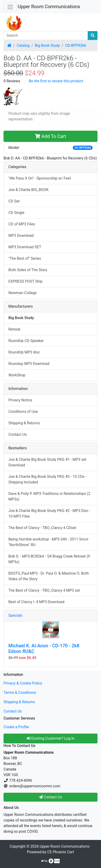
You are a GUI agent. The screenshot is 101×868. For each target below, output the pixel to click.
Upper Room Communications (49, 7)
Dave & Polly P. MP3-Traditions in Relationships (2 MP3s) (49, 496)
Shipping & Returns (24, 423)
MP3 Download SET (25, 247)
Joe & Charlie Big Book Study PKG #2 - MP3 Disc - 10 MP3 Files (49, 513)
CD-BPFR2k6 (76, 45)
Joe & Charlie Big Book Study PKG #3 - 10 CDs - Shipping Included (47, 479)
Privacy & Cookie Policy (23, 683)
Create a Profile (16, 727)
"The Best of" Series (25, 258)
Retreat (14, 329)
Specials (15, 615)
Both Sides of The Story (28, 270)
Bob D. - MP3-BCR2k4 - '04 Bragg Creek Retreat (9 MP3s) (49, 559)
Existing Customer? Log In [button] (50, 738)
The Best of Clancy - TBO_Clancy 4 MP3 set (44, 590)
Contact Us (18, 434)
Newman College (23, 293)
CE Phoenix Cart (61, 852)
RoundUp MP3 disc (24, 352)
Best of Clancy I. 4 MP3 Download (36, 602)
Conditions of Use (23, 412)
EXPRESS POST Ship (25, 281)
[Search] (46, 36)
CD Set (14, 201)
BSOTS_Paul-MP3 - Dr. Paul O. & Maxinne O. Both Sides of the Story (49, 576)
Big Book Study (47, 45)
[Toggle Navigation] (10, 7)
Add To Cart (50, 136)
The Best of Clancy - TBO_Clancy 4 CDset (42, 528)
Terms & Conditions (20, 693)
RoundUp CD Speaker (26, 341)
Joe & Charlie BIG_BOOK (28, 190)
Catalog (23, 45)
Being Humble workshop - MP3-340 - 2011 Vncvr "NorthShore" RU (48, 542)
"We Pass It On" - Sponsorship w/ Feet (40, 178)
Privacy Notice (20, 400)
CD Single (16, 213)
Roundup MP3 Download (29, 364)
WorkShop (17, 375)
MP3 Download (21, 236)
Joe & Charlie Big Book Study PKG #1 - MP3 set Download (47, 462)
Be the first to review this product (56, 81)
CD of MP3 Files (22, 224)
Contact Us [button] (50, 797)
